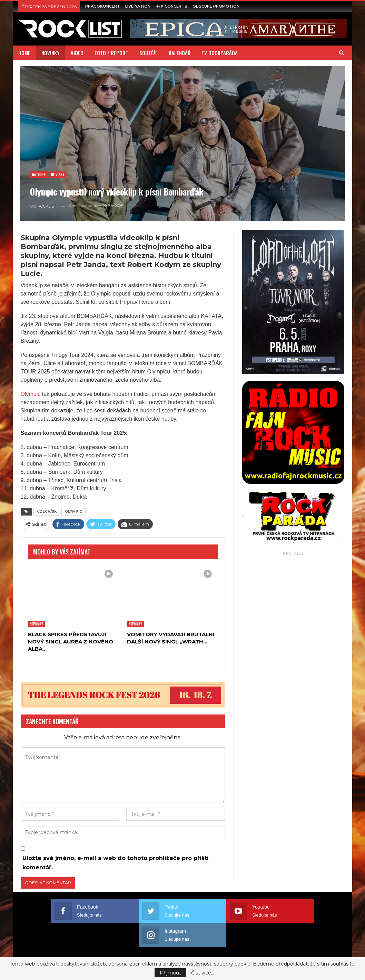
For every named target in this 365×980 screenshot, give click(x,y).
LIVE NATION (138, 6)
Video (39, 174)
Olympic (31, 394)
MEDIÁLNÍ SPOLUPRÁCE (154, 945)
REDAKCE (309, 945)
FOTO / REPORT (111, 53)
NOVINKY (51, 53)
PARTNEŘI (201, 945)
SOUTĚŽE (149, 53)
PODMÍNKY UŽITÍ (271, 945)
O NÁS (53, 945)
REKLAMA (233, 945)
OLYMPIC (73, 512)
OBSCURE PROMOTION (216, 6)
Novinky (58, 174)
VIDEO (77, 53)
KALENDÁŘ (180, 53)
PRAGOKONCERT (103, 6)
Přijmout (170, 973)
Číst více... (203, 973)
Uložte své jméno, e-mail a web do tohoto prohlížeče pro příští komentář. (116, 863)
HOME (24, 53)
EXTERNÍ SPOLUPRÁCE (94, 945)
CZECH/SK (47, 512)
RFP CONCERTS (171, 6)
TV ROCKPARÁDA (220, 53)
